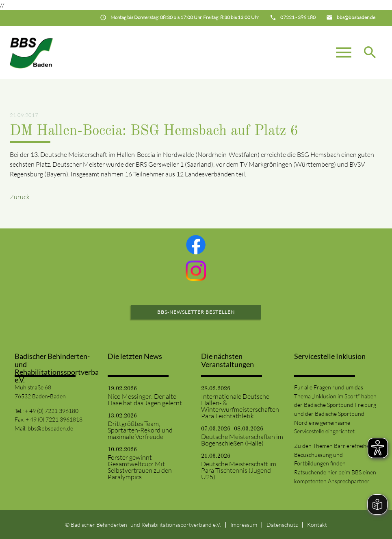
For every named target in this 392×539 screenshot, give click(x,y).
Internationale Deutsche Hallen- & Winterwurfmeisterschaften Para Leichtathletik (240, 406)
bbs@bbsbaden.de (50, 428)
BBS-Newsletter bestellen (196, 312)
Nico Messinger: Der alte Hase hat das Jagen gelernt (145, 400)
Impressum (244, 525)
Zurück (20, 197)
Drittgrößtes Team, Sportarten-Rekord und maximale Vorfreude (140, 430)
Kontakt (317, 525)
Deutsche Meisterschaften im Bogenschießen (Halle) (242, 440)
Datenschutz (282, 525)
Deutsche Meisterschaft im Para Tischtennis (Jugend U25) (239, 470)
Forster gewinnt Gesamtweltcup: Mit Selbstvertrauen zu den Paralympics (140, 467)
